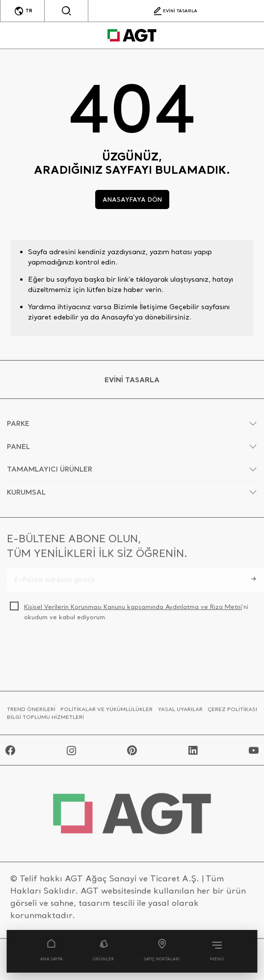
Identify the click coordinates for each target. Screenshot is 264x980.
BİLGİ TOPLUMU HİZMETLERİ (45, 720)
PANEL (18, 450)
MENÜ (217, 951)
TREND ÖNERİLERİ (31, 713)
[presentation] (81, 655)
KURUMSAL (26, 495)
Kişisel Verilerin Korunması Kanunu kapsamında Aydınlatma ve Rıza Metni (133, 610)
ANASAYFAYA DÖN (132, 199)
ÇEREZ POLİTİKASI (232, 713)
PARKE (18, 427)
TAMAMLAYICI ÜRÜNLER (50, 473)
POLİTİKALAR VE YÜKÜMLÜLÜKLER (106, 713)
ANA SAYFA (51, 951)
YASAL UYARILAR (180, 713)
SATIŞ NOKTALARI (162, 951)
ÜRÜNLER (103, 951)
